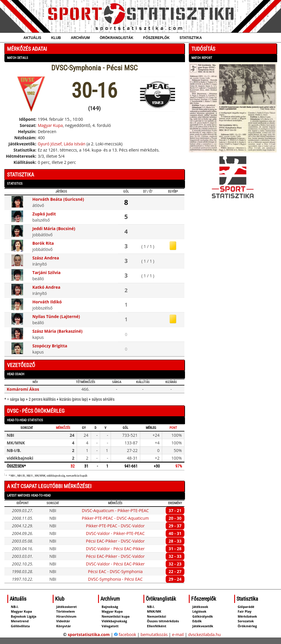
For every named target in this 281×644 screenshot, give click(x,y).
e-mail (178, 634)
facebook (125, 634)
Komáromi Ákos (23, 389)
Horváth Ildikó (47, 302)
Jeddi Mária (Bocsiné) (54, 228)
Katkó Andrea (47, 287)
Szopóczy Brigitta (50, 346)
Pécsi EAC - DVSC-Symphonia (115, 571)
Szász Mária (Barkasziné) (58, 331)
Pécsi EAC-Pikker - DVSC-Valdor (115, 541)
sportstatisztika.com (89, 634)
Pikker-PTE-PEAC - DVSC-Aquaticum (115, 518)
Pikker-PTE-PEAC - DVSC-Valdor (115, 526)
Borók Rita (43, 243)
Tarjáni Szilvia (47, 272)
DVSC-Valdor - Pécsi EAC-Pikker (115, 549)
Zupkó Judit (44, 214)
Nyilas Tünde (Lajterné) (56, 316)
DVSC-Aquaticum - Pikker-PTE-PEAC (115, 510)
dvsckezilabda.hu (204, 634)
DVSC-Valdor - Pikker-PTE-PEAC (115, 533)
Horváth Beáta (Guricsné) (58, 199)
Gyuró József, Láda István (62, 144)
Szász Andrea (46, 258)
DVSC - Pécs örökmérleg (36, 411)
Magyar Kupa (50, 125)
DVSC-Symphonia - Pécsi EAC (115, 579)
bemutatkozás (154, 634)
